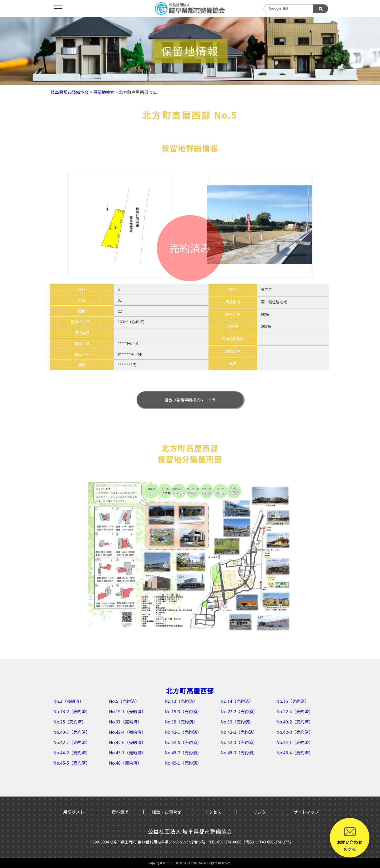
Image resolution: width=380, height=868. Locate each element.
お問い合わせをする (350, 839)
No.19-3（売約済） (183, 711)
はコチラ (190, 400)
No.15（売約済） (293, 701)
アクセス (213, 812)
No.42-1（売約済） (183, 732)
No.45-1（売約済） (127, 752)
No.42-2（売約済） (239, 732)
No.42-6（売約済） (127, 742)
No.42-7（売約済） (72, 742)
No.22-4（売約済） (295, 711)
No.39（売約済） (237, 722)
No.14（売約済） (237, 701)
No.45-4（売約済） (295, 752)
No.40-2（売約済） (295, 722)
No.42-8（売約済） (295, 732)
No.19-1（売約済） (127, 711)
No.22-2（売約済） (239, 711)
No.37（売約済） (125, 722)
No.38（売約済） (181, 722)
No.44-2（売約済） (72, 752)
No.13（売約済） (181, 701)
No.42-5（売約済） (183, 742)
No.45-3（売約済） (239, 752)
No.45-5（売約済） (72, 763)
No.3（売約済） (68, 701)
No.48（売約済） (125, 763)
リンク (259, 812)
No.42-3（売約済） (239, 742)
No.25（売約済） (70, 722)
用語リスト (74, 812)
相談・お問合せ (167, 812)
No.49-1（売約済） (183, 763)
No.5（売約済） (124, 701)
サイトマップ (306, 812)
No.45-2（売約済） (183, 752)
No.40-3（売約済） (72, 732)
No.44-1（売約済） (295, 742)
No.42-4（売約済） (127, 732)
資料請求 (120, 812)
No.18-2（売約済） (72, 711)
